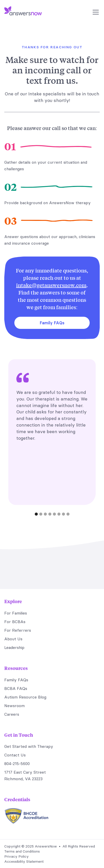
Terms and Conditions (22, 851)
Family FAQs (52, 323)
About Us (13, 639)
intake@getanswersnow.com (51, 285)
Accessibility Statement (24, 861)
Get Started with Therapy (29, 746)
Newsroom (14, 706)
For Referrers (18, 630)
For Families (16, 613)
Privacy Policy (16, 856)
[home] (23, 12)
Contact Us (15, 755)
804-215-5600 (17, 764)
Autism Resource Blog (25, 697)
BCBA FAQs (16, 688)
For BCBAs (15, 622)
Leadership (14, 647)
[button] (95, 12)
